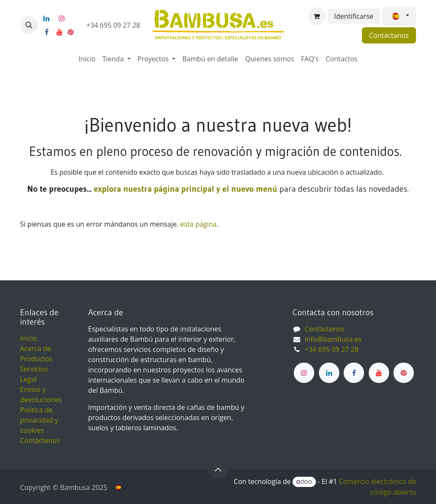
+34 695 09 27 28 (114, 25)
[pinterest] (71, 32)
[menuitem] (87, 59)
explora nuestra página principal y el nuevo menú (184, 189)
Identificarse (354, 16)
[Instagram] (62, 18)
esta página (198, 224)
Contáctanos (389, 35)
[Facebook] (46, 32)
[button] (29, 25)
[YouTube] (60, 32)
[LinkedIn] (46, 18)
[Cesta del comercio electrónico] (317, 16)
